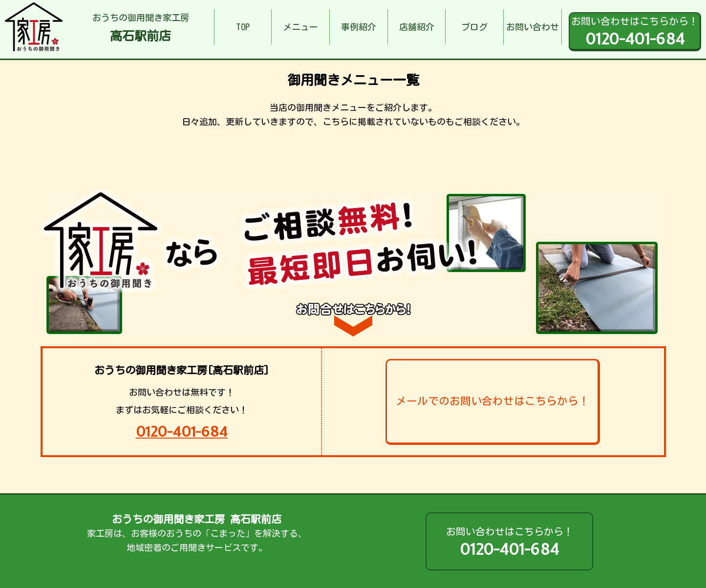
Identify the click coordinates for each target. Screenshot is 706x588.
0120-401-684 (182, 431)
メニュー (300, 27)
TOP (243, 27)
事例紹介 (359, 27)
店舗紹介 (417, 27)
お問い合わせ (533, 27)
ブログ (474, 27)
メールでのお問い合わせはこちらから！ (492, 401)
